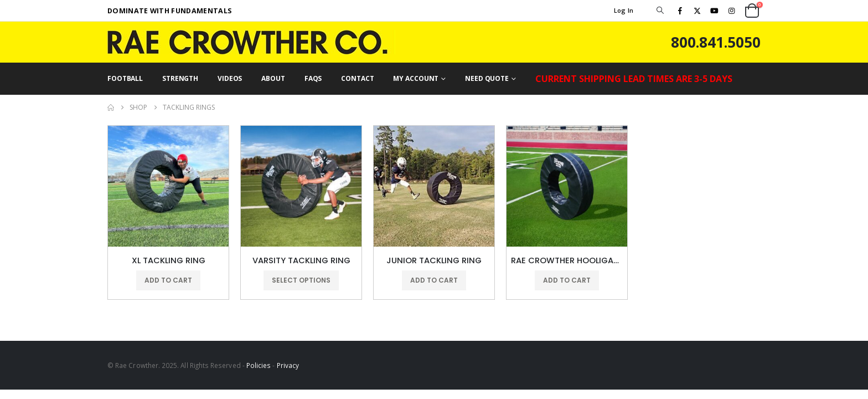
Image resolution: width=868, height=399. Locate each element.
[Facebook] (680, 11)
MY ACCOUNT (416, 78)
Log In (624, 10)
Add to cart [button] (168, 280)
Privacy (288, 365)
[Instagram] (732, 11)
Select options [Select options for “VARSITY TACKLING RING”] (301, 280)
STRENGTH (180, 78)
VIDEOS (230, 78)
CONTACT (357, 78)
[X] (697, 11)
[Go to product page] (168, 186)
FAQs (313, 78)
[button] (660, 11)
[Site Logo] (251, 42)
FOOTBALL (125, 78)
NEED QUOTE (487, 78)
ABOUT (273, 78)
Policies (259, 365)
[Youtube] (715, 11)
